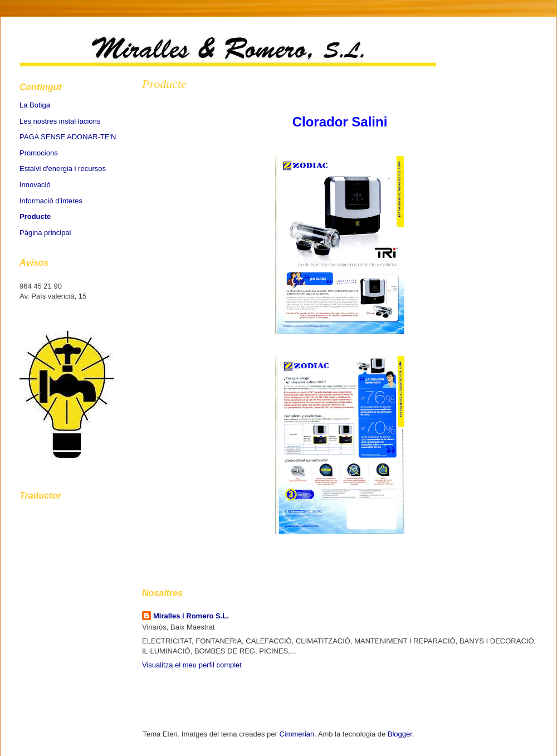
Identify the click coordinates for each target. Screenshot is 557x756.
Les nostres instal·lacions (60, 121)
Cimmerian (297, 734)
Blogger (400, 734)
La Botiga (35, 105)
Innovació (35, 185)
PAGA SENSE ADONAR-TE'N (68, 137)
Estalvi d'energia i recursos (63, 169)
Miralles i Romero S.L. (191, 616)
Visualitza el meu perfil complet (192, 665)
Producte (164, 84)
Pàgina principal (45, 233)
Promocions (39, 153)
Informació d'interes (51, 201)
